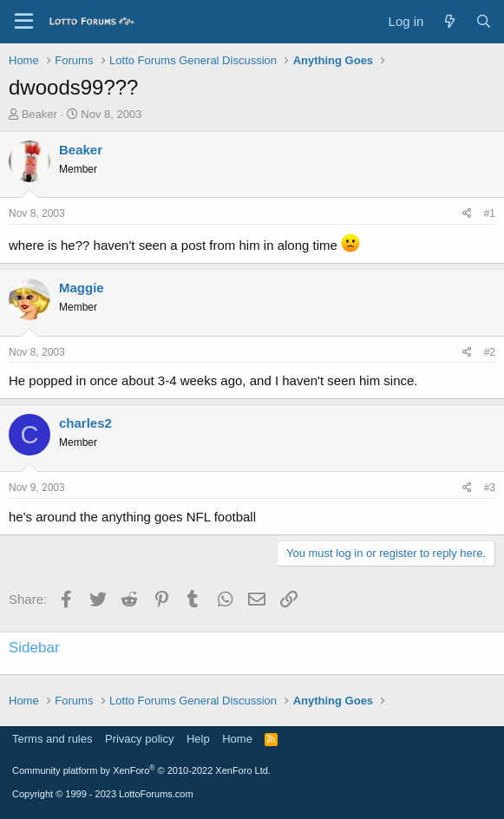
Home (237, 739)
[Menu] (24, 22)
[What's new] (449, 21)
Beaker (39, 114)
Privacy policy (139, 739)
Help (198, 739)
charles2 (85, 423)
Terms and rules (52, 739)
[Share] (467, 214)
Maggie (82, 288)
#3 (490, 488)
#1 (490, 213)
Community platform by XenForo (141, 770)
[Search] (484, 21)
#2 (490, 352)
